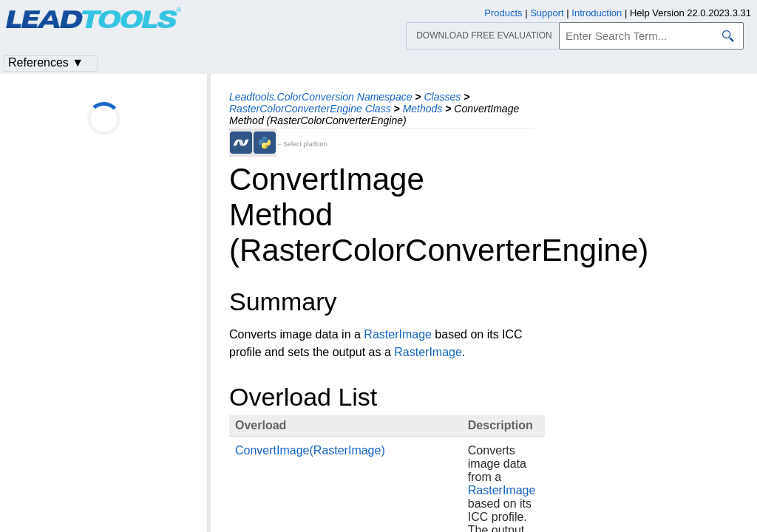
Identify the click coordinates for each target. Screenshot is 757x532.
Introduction (597, 13)
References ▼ (46, 62)
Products (503, 13)
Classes (442, 97)
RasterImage (398, 334)
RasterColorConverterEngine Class (310, 109)
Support (547, 13)
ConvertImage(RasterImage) (310, 450)
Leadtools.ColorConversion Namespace (320, 97)
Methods (423, 109)
